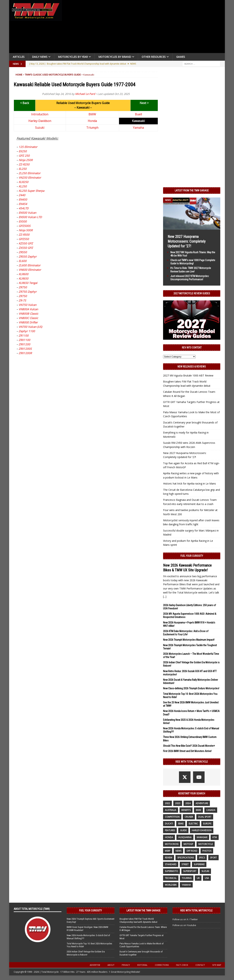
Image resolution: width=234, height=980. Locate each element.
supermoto (171, 871)
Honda (92, 121)
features (170, 830)
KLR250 (23, 182)
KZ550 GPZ (26, 243)
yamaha (186, 885)
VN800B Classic (28, 314)
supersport (190, 871)
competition (172, 817)
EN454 (23, 204)
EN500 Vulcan (27, 213)
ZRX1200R (25, 353)
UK (198, 878)
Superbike (199, 864)
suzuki (205, 871)
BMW (92, 114)
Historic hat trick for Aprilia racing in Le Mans (189, 484)
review (169, 858)
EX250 (23, 151)
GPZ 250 (24, 156)
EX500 (23, 221)
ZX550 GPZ (26, 248)
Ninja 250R (26, 160)
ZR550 (23, 252)
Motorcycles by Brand (115, 57)
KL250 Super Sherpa (31, 191)
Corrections (162, 965)
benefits (186, 810)
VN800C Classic (28, 318)
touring (187, 878)
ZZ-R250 (24, 164)
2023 (178, 803)
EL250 (23, 169)
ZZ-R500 (24, 235)
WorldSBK (171, 885)
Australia (171, 810)
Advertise (95, 965)
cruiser (189, 817)
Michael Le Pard (85, 94)
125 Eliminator (28, 147)
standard (171, 864)
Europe (207, 824)
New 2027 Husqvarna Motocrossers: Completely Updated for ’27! (187, 241)
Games (181, 57)
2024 (188, 803)
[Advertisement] (145, 27)
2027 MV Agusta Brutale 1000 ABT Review (188, 375)
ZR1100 (24, 336)
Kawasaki (202, 837)
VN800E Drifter (28, 322)
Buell (138, 114)
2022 (167, 803)
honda (169, 837)
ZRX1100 (24, 340)
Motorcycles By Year (73, 57)
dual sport (205, 817)
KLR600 (23, 274)
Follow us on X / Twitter (185, 919)
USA (207, 878)
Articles (19, 57)
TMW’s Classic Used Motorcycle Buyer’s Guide (53, 75)
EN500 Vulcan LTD (30, 217)
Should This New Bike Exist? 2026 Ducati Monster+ (189, 746)
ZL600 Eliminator (30, 265)
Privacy (126, 965)
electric (193, 824)
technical (171, 878)
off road (192, 851)
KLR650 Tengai (28, 283)
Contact (200, 965)
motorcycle (206, 844)
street (185, 864)
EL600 (23, 261)
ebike (181, 824)
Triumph (92, 128)
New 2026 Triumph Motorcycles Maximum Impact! (189, 640)
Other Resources (154, 57)
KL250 (23, 186)
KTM (215, 837)
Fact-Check (182, 965)
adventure (202, 803)
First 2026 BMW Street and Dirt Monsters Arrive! (187, 751)
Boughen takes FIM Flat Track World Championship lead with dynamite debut (138, 920)
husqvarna (185, 837)
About (111, 965)
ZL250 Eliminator (30, 173)
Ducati (169, 824)
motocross (172, 844)
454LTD (24, 208)
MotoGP (188, 844)
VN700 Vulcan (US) (30, 327)
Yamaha (138, 128)
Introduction (40, 114)
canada (211, 810)
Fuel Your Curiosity (192, 556)
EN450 (23, 199)
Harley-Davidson (40, 121)
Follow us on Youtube (184, 925)
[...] (165, 597)
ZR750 (23, 287)
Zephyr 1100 (27, 331)
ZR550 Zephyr (28, 257)
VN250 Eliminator (30, 178)
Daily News (40, 57)
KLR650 (23, 278)
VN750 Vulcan (28, 305)
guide (183, 830)
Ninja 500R (26, 230)
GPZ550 (24, 239)
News (178, 851)
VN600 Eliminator (30, 270)
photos (207, 851)
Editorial (142, 965)
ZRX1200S (25, 349)
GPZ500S (24, 226)
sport (213, 858)
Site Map (217, 965)
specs (202, 858)
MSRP (168, 851)
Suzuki (40, 128)
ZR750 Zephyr (28, 292)
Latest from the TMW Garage (192, 191)
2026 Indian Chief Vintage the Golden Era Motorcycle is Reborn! (86, 953)
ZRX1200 (24, 344)
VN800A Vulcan (28, 309)
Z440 (22, 195)
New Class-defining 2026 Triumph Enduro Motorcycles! (191, 688)
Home (19, 75)
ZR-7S (22, 300)
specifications (186, 858)
